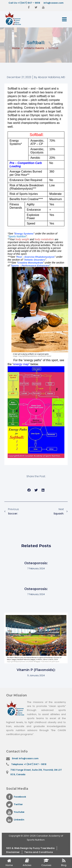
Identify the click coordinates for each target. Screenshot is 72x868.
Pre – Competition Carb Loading (26, 165)
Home (16, 48)
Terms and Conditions (39, 852)
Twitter (15, 804)
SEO (9, 848)
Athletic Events (34, 48)
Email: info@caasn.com (25, 759)
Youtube (15, 812)
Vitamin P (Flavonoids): (36, 670)
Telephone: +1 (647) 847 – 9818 (29, 764)
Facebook (16, 797)
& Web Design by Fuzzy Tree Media (33, 848)
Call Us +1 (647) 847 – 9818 (24, 3)
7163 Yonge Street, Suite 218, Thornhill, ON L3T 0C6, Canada (36, 772)
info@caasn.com (54, 3)
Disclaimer (13, 852)
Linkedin (15, 820)
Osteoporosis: (36, 563)
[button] (29, 490)
